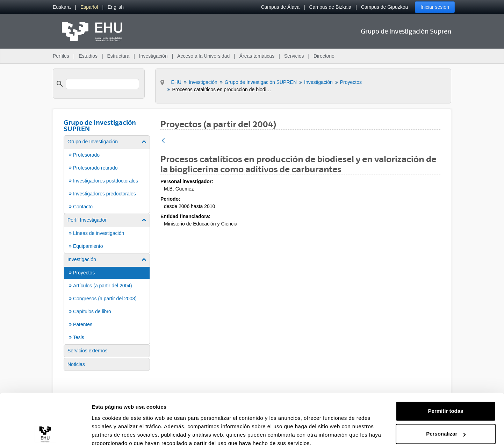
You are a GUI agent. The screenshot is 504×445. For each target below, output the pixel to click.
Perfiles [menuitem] (61, 56)
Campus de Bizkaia (330, 7)
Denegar (446, 426)
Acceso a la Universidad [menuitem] (203, 56)
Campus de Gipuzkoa (385, 7)
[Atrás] (163, 141)
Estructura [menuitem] (118, 56)
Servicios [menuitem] (294, 56)
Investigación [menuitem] (153, 56)
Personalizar (446, 403)
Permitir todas (446, 380)
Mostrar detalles (112, 431)
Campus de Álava (280, 7)
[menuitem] (62, 7)
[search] (102, 84)
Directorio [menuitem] (324, 56)
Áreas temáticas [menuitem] (257, 56)
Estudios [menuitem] (88, 56)
